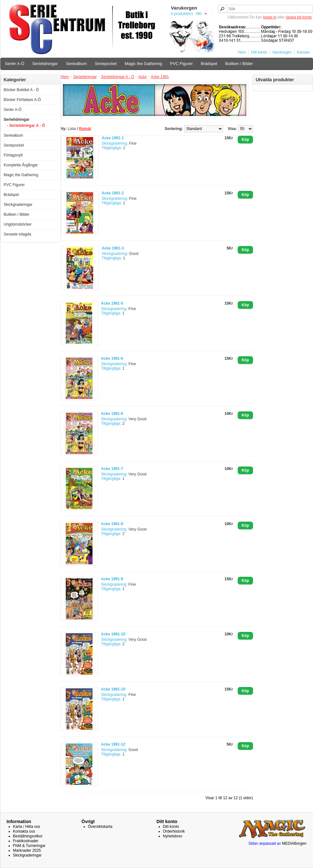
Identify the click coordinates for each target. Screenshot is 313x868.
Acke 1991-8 (112, 524)
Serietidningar (45, 64)
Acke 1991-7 (112, 469)
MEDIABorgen (294, 843)
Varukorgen (282, 52)
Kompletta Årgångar (21, 165)
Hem (242, 52)
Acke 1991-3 (113, 248)
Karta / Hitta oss (27, 827)
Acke (142, 77)
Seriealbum (76, 64)
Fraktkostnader (26, 841)
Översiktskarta (100, 827)
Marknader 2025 (27, 850)
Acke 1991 (160, 77)
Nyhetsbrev (173, 836)
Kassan (303, 52)
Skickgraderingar (18, 205)
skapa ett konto (299, 17)
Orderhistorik (174, 831)
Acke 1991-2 (113, 193)
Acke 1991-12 (113, 744)
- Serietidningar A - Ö (26, 126)
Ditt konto (259, 52)
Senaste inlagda (18, 234)
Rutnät (85, 129)
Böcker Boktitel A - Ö (21, 90)
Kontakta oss (24, 831)
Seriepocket (106, 64)
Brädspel (209, 64)
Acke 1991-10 (113, 634)
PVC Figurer (182, 64)
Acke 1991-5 (112, 303)
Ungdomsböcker (18, 224)
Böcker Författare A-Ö (22, 100)
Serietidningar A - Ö (118, 77)
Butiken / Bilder (239, 64)
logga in (270, 17)
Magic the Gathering (143, 64)
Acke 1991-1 (113, 138)
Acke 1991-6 (112, 358)
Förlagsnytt (13, 155)
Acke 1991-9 (112, 579)
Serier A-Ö (15, 64)
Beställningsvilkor (28, 836)
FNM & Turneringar (29, 846)
